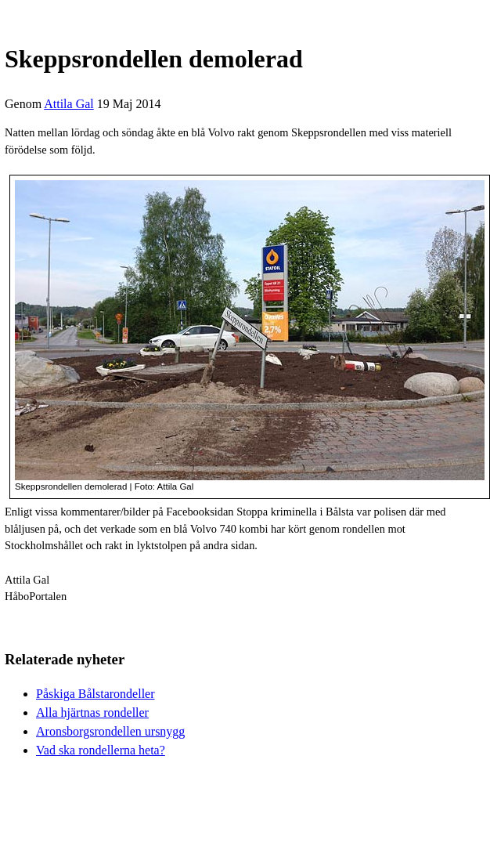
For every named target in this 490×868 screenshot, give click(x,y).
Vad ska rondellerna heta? (101, 750)
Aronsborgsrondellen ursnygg (110, 731)
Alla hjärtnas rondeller (92, 712)
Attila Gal (69, 104)
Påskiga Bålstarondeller (95, 694)
